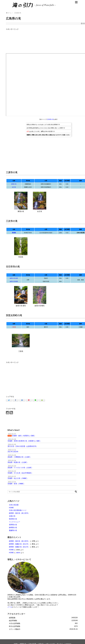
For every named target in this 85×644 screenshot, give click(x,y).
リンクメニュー (15, 522)
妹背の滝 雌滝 (14, 281)
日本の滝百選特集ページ (18, 510)
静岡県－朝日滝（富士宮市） (19, 513)
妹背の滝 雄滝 (14, 278)
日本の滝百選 (14, 505)
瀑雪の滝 (14, 184)
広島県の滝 (50, 119)
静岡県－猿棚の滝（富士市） (19, 544)
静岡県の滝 (13, 528)
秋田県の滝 (13, 519)
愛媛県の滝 (13, 530)
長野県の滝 (13, 525)
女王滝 (14, 187)
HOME (11, 508)
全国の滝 (12, 516)
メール (10, 607)
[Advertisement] (23, 378)
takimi (18, 553)
